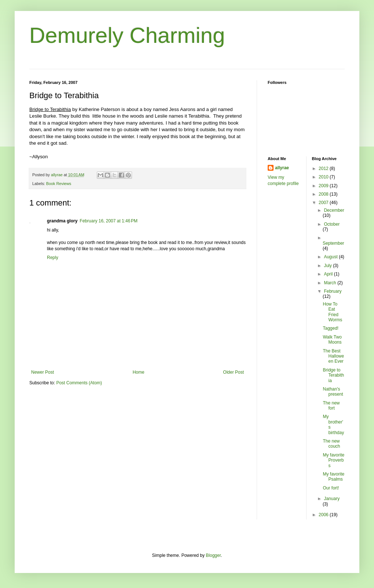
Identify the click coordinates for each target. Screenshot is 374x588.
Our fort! (331, 488)
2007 (324, 203)
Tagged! (331, 328)
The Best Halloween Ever (333, 356)
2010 (324, 177)
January (332, 499)
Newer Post (43, 372)
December (334, 210)
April (329, 274)
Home (139, 372)
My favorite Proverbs (333, 460)
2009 (324, 186)
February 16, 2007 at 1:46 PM (109, 221)
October (332, 224)
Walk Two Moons (332, 340)
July (328, 266)
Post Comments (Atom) (79, 383)
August (331, 257)
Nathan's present (333, 392)
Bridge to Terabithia (333, 375)
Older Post (233, 372)
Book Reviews (59, 184)
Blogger (213, 555)
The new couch (331, 444)
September (333, 243)
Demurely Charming (127, 35)
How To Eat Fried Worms (332, 312)
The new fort (331, 406)
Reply (53, 258)
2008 (324, 194)
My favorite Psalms (333, 477)
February (333, 291)
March (331, 283)
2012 (324, 169)
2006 (324, 515)
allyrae (282, 168)
